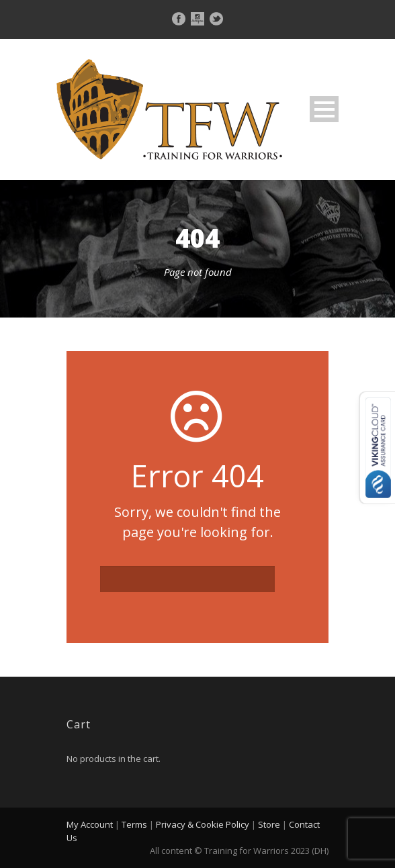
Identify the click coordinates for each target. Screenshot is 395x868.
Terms (134, 824)
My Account (90, 824)
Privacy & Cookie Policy (203, 824)
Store (269, 824)
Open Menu (324, 109)
